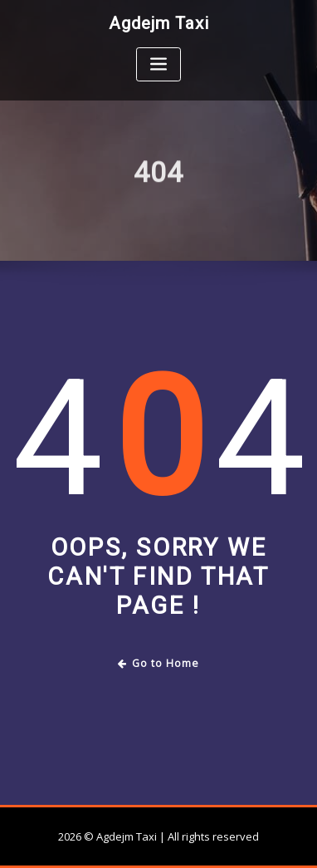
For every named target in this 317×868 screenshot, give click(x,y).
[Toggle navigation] (158, 64)
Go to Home (159, 663)
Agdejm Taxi (159, 23)
